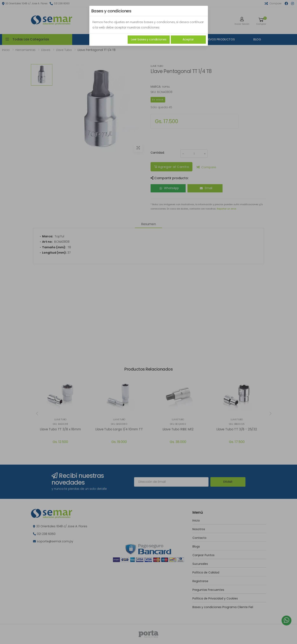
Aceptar (188, 39)
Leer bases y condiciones (149, 39)
